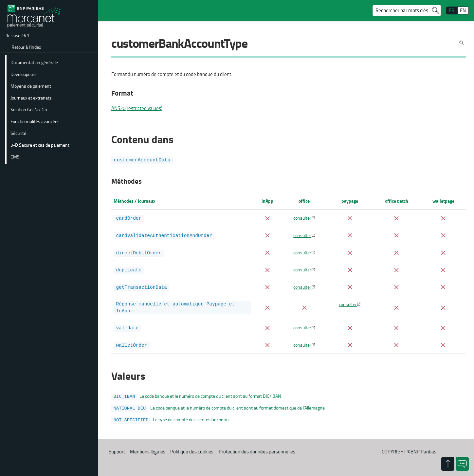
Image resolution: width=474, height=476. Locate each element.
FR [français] (452, 10)
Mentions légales (148, 447)
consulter (302, 218)
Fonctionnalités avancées (35, 121)
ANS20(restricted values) (137, 108)
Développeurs (24, 74)
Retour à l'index (26, 47)
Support (117, 447)
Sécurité (18, 133)
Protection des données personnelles (257, 447)
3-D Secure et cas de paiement (40, 145)
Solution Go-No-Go (29, 109)
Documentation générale (34, 62)
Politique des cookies (192, 447)
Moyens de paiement (31, 86)
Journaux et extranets (31, 98)
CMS (15, 156)
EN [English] (463, 10)
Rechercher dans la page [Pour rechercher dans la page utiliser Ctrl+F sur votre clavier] (462, 43)
